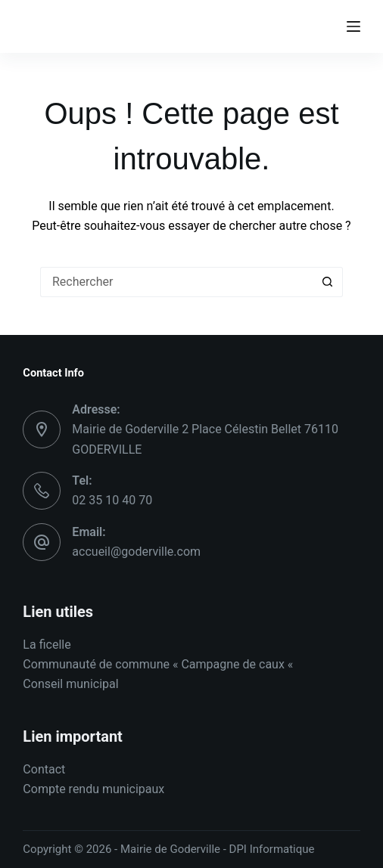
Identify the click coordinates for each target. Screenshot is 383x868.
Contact (44, 769)
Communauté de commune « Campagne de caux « (159, 664)
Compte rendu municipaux (93, 789)
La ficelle (47, 645)
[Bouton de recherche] (328, 282)
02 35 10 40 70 (112, 500)
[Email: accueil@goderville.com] (42, 542)
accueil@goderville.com (136, 552)
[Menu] (353, 26)
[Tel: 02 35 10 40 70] (42, 491)
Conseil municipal (70, 684)
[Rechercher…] (176, 282)
